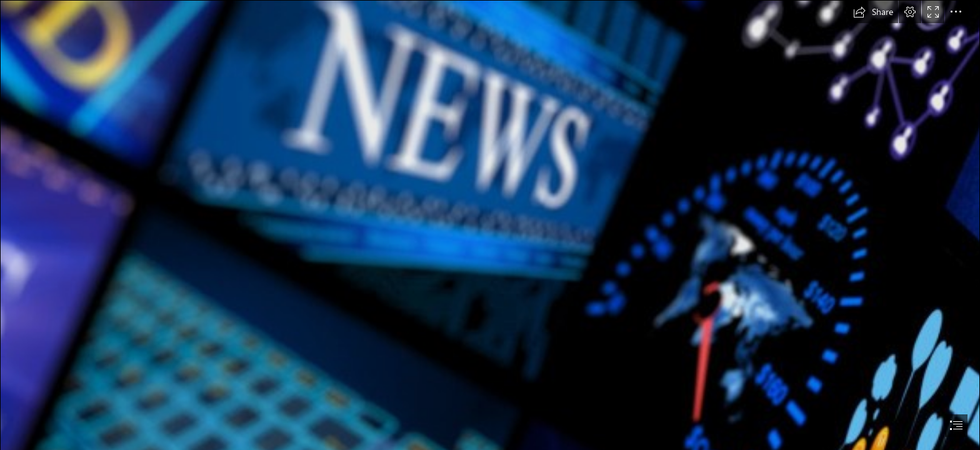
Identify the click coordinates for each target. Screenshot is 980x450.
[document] (490, 225)
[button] (873, 12)
